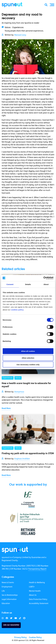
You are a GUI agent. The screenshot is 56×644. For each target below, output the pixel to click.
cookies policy (17, 310)
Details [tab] (28, 284)
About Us (33, 595)
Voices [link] (18, 378)
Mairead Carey (20, 35)
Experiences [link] (8, 378)
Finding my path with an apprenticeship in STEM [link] (28, 454)
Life (3, 591)
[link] (15, 550)
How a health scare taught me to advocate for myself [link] (26, 385)
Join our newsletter (11, 625)
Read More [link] (6, 408)
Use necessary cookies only (28, 365)
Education (6, 604)
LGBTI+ (32, 587)
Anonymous (19, 392)
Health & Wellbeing (37, 583)
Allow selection (28, 358)
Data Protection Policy (38, 599)
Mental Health (35, 591)
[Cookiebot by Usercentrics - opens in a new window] (43, 278)
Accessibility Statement (39, 604)
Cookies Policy (35, 638)
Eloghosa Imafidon (22, 459)
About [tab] (46, 284)
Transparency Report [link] (37, 569)
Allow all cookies (28, 351)
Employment (7, 587)
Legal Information (9, 599)
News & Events (8, 583)
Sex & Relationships (10, 595)
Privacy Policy (20, 638)
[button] (52, 5)
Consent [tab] (10, 284)
